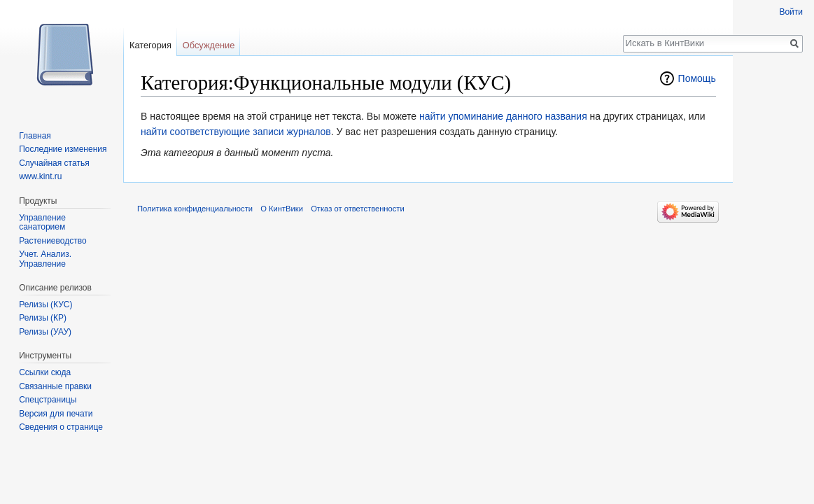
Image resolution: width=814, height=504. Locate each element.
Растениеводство (52, 241)
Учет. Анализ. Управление (45, 259)
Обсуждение (209, 45)
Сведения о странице (61, 427)
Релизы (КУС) (45, 304)
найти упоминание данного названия (503, 116)
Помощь (697, 78)
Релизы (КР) (43, 318)
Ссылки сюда (45, 372)
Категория (150, 45)
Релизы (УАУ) (45, 332)
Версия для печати (56, 414)
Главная (35, 136)
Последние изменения (63, 149)
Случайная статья (54, 163)
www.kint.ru (40, 176)
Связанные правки (55, 386)
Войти (791, 12)
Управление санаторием (42, 223)
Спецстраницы (48, 400)
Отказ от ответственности (358, 209)
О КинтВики (282, 209)
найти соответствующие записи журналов (236, 132)
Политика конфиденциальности (195, 209)
